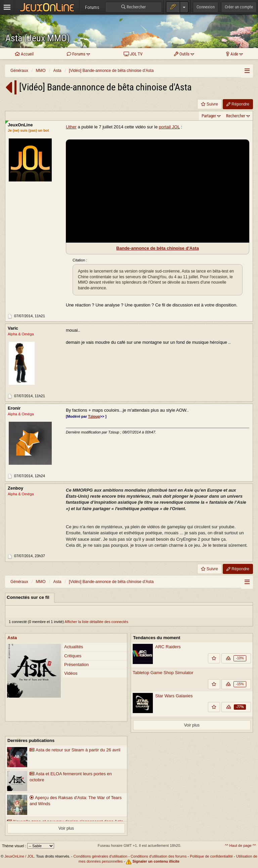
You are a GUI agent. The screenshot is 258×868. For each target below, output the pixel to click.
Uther (71, 127)
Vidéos (71, 673)
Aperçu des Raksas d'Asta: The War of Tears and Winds (76, 801)
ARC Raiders (168, 647)
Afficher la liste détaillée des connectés (96, 622)
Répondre (238, 104)
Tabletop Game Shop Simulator (163, 673)
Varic (13, 328)
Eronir (14, 408)
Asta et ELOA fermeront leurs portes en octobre (71, 777)
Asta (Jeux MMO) (38, 38)
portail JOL (169, 127)
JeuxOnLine (20, 125)
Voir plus (192, 725)
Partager (209, 116)
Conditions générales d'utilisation (100, 856)
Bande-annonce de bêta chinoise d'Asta (158, 248)
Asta (12, 638)
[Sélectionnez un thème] (41, 846)
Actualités (74, 647)
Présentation (76, 665)
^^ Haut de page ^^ (240, 845)
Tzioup (94, 416)
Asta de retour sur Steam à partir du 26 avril (75, 750)
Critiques (73, 656)
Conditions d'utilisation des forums (159, 856)
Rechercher (236, 116)
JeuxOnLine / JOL (19, 856)
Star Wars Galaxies (174, 696)
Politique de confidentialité (211, 856)
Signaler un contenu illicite (156, 861)
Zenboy (15, 488)
